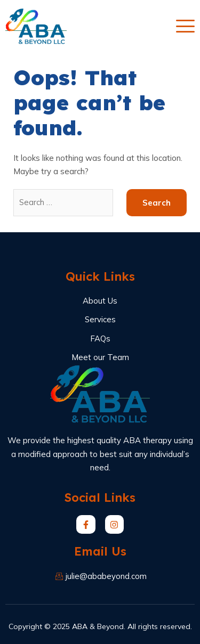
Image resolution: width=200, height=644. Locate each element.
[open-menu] (185, 26)
